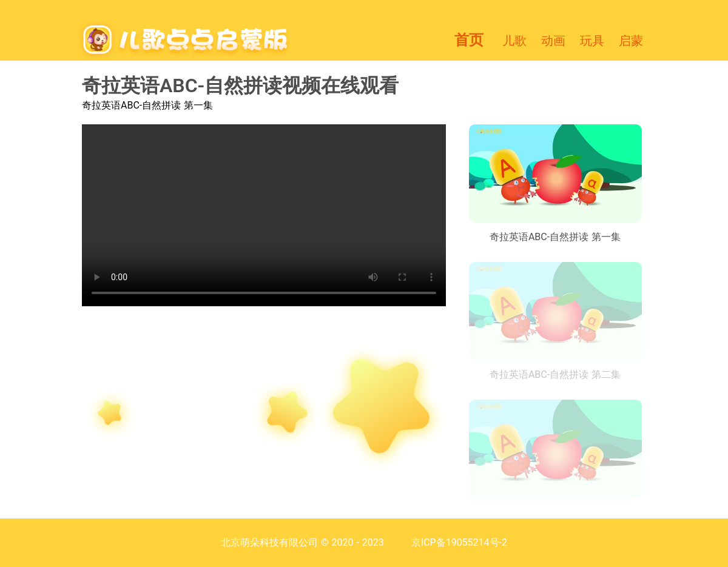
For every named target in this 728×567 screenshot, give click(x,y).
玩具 (592, 41)
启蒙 (631, 41)
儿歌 (514, 41)
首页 (469, 40)
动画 (553, 41)
